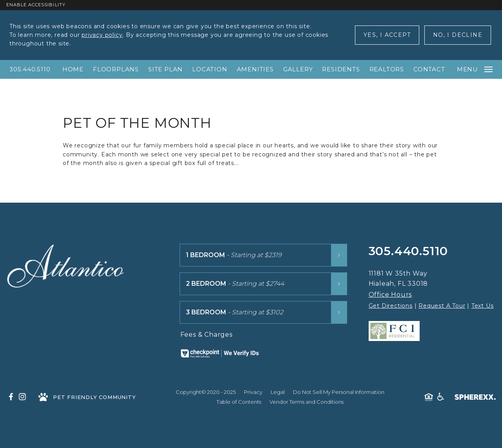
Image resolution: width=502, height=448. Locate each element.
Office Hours (390, 295)
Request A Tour (442, 306)
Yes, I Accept (387, 35)
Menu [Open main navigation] (475, 69)
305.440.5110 (30, 69)
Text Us (483, 306)
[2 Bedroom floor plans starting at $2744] (263, 284)
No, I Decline (458, 35)
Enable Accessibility (36, 5)
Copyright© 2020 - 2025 (206, 392)
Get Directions (391, 306)
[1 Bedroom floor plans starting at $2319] (263, 255)
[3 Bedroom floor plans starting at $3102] (263, 312)
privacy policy (102, 35)
